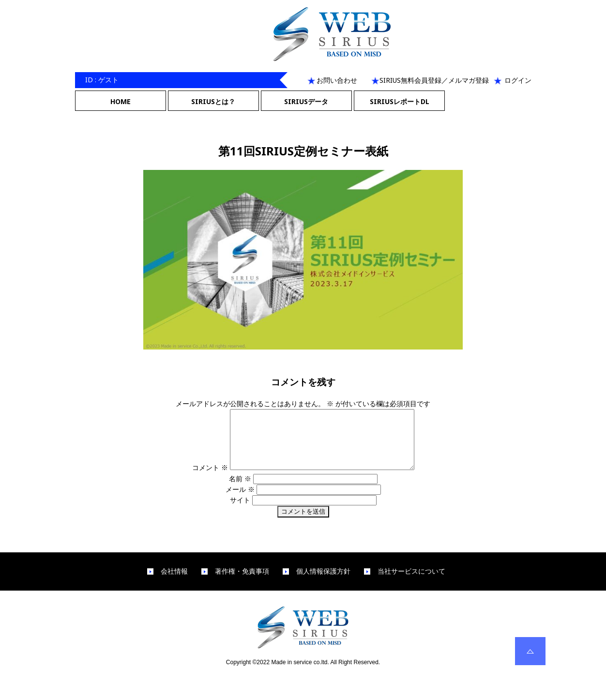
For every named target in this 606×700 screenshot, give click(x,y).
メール (240, 501)
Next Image (303, 116)
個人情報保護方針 (323, 583)
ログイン (518, 80)
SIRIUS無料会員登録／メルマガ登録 (434, 80)
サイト (240, 511)
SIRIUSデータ (306, 101)
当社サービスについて (411, 583)
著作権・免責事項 (242, 583)
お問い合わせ (337, 80)
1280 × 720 (328, 359)
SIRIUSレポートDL (400, 101)
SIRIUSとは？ (213, 101)
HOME (121, 101)
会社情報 (174, 583)
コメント (199, 479)
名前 (240, 490)
